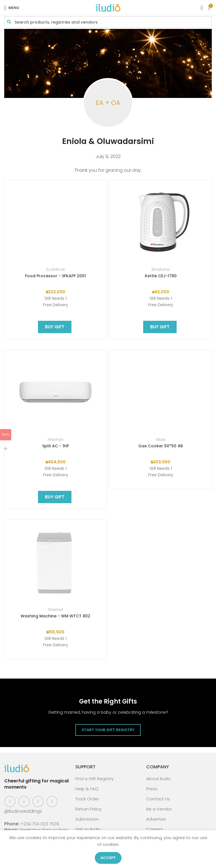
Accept (108, 858)
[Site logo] (108, 7)
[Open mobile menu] (12, 8)
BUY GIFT (55, 250)
